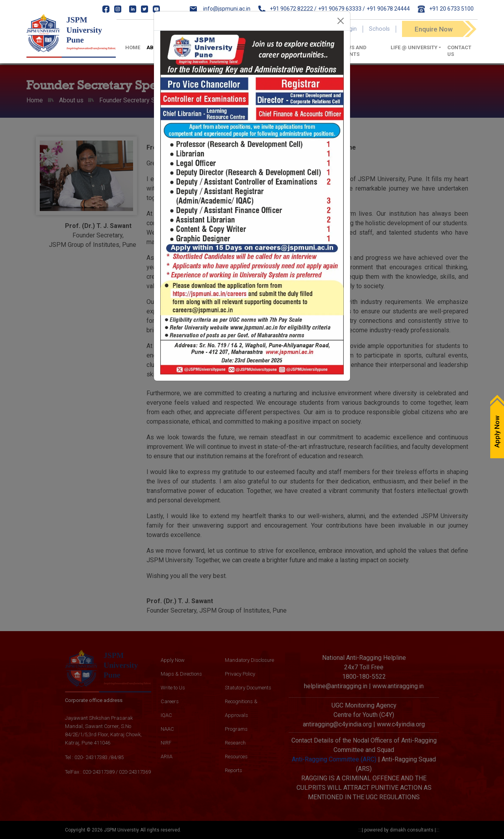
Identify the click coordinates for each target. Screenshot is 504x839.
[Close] (341, 21)
